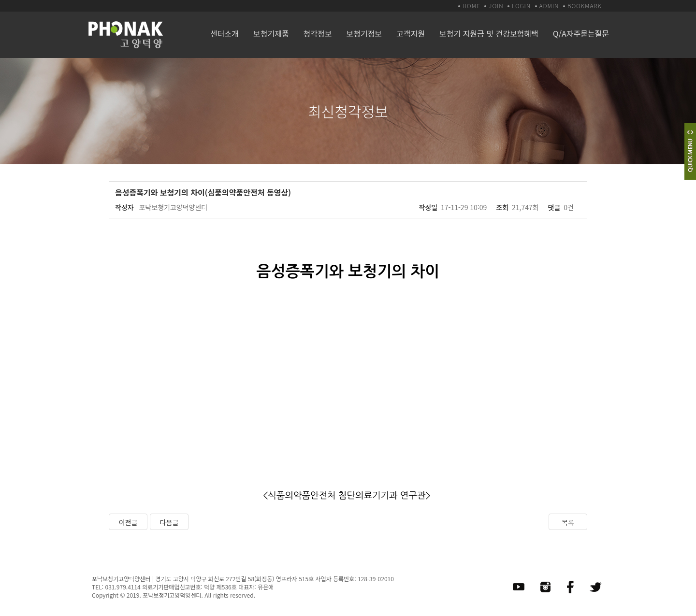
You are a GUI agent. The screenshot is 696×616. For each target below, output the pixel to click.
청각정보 (318, 33)
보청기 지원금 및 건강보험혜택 (489, 33)
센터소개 (225, 33)
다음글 (169, 522)
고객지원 (411, 33)
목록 (568, 522)
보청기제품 (271, 33)
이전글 (128, 522)
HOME (471, 6)
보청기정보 (364, 33)
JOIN (496, 6)
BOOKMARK (585, 6)
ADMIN (549, 6)
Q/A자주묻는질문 (581, 33)
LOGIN (521, 6)
